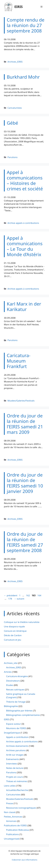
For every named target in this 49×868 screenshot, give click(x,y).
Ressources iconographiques (21, 808)
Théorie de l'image (16, 702)
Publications (12, 834)
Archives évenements (17, 746)
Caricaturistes (15, 108)
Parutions (12, 157)
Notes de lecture (15, 768)
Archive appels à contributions (23, 223)
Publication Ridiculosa (18, 830)
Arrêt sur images (15, 755)
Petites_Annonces (13, 817)
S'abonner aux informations (24, 860)
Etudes (10, 685)
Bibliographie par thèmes (19, 711)
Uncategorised (12, 839)
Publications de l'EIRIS (15, 825)
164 (40, 595)
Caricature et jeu (12, 640)
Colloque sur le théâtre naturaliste (22, 622)
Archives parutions (16, 750)
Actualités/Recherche (17, 790)
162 (28, 595)
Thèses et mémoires (17, 781)
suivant (19, 599)
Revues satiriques (15, 690)
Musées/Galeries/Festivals (21, 401)
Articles (8, 672)
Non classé (10, 812)
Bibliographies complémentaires (23, 715)
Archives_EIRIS (15, 62)
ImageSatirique (12, 733)
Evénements (13, 759)
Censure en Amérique (15, 631)
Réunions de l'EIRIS (16, 728)
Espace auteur (14, 724)
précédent (11, 595)
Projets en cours (15, 777)
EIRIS (19, 7)
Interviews (12, 764)
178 (10, 599)
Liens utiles (10, 786)
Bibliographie (11, 706)
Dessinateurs (13, 681)
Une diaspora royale (14, 626)
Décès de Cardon (13, 635)
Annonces (11, 821)
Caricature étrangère (17, 676)
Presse (10, 803)
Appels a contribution (17, 737)
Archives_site (11, 663)
